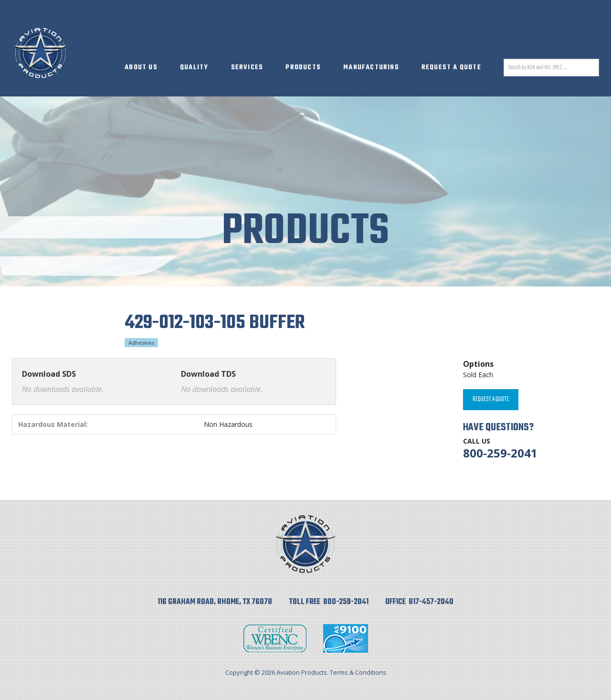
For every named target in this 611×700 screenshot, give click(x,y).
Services (247, 68)
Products (303, 68)
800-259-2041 (500, 453)
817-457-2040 (431, 602)
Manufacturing (371, 68)
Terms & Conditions (358, 672)
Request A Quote (451, 68)
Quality (194, 68)
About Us (141, 68)
